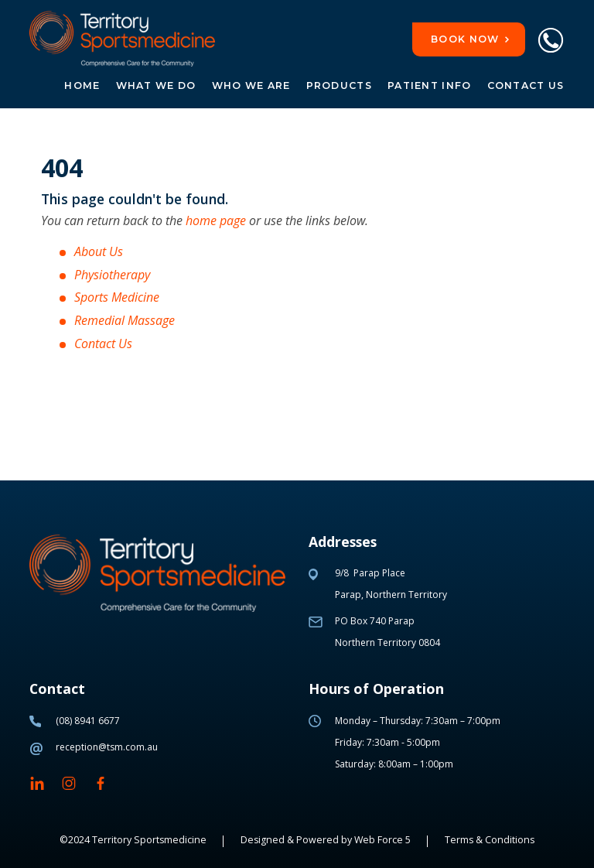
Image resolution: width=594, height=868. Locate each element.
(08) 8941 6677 (88, 721)
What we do (156, 85)
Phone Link (550, 40)
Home (82, 85)
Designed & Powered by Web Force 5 (326, 840)
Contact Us (526, 85)
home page (216, 220)
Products (339, 85)
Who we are (251, 85)
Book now (465, 39)
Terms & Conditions (490, 840)
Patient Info (430, 85)
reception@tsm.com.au (107, 747)
